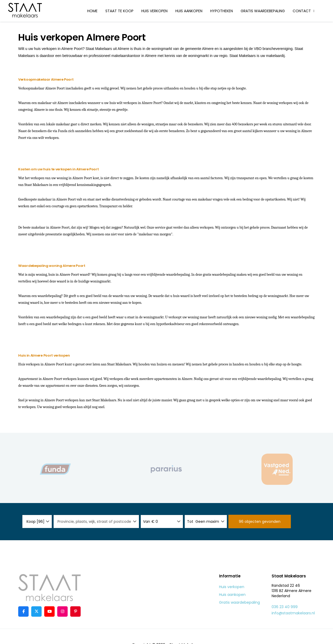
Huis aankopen (189, 11)
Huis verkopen (154, 11)
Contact (304, 11)
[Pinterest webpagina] (75, 611)
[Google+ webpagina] (62, 611)
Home (92, 11)
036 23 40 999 (285, 607)
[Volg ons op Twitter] (36, 611)
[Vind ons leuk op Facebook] (23, 611)
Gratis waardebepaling (263, 11)
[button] (260, 521)
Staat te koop (119, 11)
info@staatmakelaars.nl (293, 613)
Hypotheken (222, 11)
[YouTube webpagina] (49, 611)
